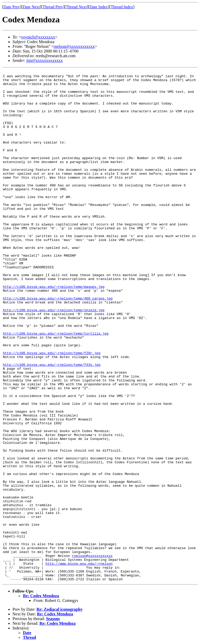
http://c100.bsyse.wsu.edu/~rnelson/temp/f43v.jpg (52, 365)
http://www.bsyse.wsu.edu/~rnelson (79, 564)
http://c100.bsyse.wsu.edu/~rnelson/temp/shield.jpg (54, 310)
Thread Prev (53, 7)
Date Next (31, 7)
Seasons (53, 619)
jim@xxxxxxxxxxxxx (45, 60)
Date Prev (12, 7)
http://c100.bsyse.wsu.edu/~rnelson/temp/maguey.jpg (54, 287)
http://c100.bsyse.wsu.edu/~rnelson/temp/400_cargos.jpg (58, 299)
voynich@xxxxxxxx (38, 37)
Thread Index (122, 7)
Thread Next (76, 7)
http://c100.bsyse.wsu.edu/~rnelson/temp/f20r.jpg (52, 353)
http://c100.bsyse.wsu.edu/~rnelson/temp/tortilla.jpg (56, 334)
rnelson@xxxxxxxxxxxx (74, 46)
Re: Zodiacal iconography (60, 609)
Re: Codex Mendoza (41, 596)
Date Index (99, 7)
